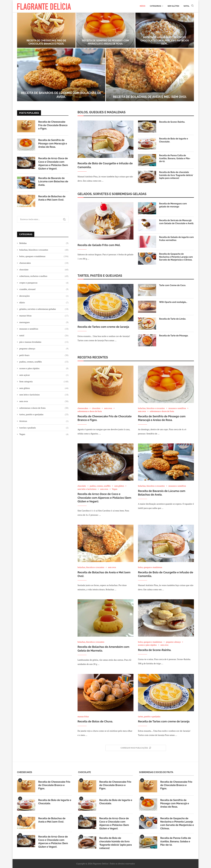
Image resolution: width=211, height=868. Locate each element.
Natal (187, 6)
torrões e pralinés (44, 428)
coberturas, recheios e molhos (44, 276)
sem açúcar (44, 375)
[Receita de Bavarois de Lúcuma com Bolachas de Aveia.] (61, 75)
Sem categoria (44, 382)
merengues (44, 322)
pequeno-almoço (44, 349)
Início (143, 6)
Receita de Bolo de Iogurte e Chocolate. (174, 140)
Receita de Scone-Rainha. (172, 122)
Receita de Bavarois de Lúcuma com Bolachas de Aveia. (53, 182)
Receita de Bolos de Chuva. (95, 721)
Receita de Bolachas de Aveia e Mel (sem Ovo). (150, 97)
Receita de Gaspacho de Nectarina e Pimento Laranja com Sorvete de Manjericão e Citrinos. (176, 257)
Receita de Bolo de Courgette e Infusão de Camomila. (105, 165)
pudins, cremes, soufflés (44, 362)
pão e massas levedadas (44, 342)
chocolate (44, 270)
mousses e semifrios (44, 329)
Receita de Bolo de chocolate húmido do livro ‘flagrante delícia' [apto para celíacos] (176, 175)
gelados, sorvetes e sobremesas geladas (44, 309)
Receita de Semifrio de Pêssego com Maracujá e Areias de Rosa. (105, 42)
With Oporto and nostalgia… (173, 302)
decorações (44, 296)
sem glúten (44, 388)
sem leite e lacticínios (44, 395)
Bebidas (44, 243)
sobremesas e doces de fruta (44, 408)
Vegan (44, 434)
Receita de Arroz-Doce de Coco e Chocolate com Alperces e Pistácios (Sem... (165, 41)
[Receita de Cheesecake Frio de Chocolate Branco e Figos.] (46, 30)
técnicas (44, 421)
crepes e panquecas (44, 283)
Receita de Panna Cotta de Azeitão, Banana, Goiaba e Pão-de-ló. (175, 158)
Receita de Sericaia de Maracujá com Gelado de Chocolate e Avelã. (176, 222)
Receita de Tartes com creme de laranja (103, 327)
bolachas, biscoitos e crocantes (44, 250)
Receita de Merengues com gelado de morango (173, 205)
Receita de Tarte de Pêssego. (174, 336)
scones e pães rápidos (44, 368)
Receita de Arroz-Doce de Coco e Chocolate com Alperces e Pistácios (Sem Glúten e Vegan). (104, 498)
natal (44, 335)
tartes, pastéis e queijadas (44, 414)
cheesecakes (44, 263)
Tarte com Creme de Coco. (173, 285)
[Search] (192, 6)
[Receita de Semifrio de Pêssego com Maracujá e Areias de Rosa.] (105, 30)
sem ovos (44, 401)
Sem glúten (173, 6)
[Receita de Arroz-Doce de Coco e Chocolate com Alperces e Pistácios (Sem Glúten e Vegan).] (165, 30)
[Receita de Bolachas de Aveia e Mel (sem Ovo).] (150, 75)
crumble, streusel (44, 289)
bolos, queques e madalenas (44, 256)
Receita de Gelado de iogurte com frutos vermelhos (176, 239)
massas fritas (44, 316)
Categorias (155, 6)
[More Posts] (136, 748)
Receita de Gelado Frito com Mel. (99, 245)
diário (44, 303)
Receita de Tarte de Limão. (173, 319)
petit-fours (44, 355)
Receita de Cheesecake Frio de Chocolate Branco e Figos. (46, 42)
